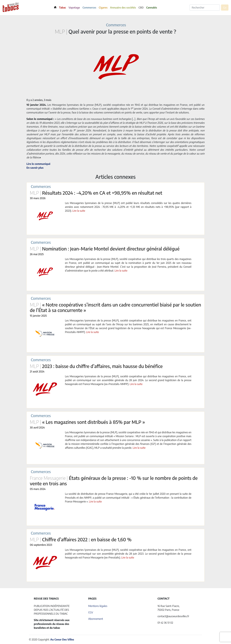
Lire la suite (79, 211)
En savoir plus (35, 168)
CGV (91, 612)
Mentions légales (98, 606)
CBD (141, 8)
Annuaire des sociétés (123, 8)
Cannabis (152, 8)
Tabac (62, 8)
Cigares (103, 8)
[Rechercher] (205, 8)
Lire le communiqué (38, 164)
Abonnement (96, 619)
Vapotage (74, 8)
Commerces (89, 8)
